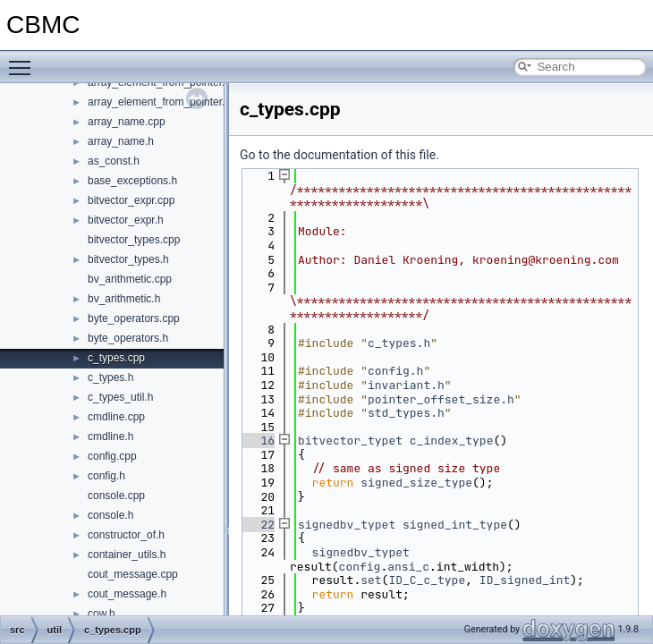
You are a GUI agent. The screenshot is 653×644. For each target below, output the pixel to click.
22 (257, 525)
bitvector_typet (350, 441)
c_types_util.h (120, 397)
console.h (110, 515)
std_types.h (406, 413)
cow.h (102, 614)
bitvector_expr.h (126, 220)
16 (257, 441)
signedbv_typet (347, 525)
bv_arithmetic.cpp (130, 279)
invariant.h (406, 385)
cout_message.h (127, 594)
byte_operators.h (128, 338)
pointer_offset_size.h (441, 399)
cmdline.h (110, 436)
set (371, 580)
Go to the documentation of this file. (339, 155)
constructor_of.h (126, 535)
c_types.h (110, 377)
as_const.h (114, 161)
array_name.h (121, 141)
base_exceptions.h (132, 181)
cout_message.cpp (133, 574)
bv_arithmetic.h (124, 299)
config (360, 567)
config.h (106, 476)
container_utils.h (127, 555)
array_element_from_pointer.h (159, 102)
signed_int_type (455, 525)
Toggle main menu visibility (24, 60)
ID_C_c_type (427, 580)
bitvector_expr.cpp (131, 200)
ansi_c (408, 567)
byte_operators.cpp (134, 318)
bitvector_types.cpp (134, 240)
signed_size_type (416, 483)
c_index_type (452, 441)
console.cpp (116, 496)
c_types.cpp (116, 358)
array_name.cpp (127, 122)
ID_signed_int (525, 580)
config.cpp (112, 456)
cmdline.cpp (116, 417)
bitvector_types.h (128, 259)
